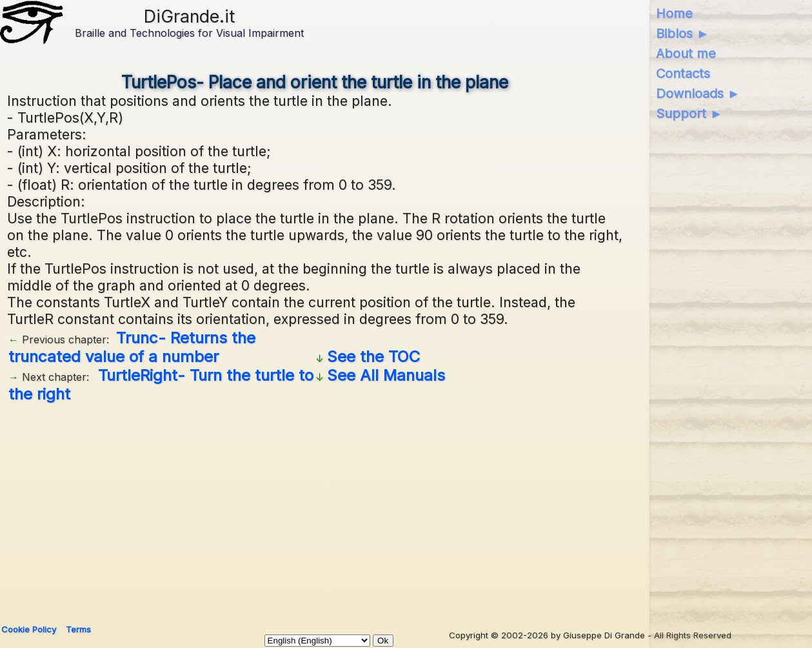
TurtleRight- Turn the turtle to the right (161, 385)
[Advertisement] (394, 509)
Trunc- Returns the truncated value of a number (132, 347)
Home (674, 14)
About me (686, 54)
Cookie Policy (29, 629)
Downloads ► (698, 94)
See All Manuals (386, 375)
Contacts (683, 74)
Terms (78, 629)
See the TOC (373, 357)
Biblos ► (683, 34)
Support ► (689, 114)
